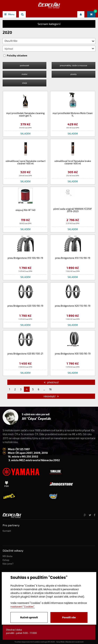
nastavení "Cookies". (23, 607)
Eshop (6, 560)
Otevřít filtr (49, 41)
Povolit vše (69, 617)
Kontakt (7, 531)
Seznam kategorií (49, 24)
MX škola (7, 556)
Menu (9, 14)
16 (50, 389)
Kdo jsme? (8, 564)
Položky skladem (17, 56)
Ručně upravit (29, 617)
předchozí (51, 382)
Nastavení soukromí (75, 642)
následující (51, 396)
